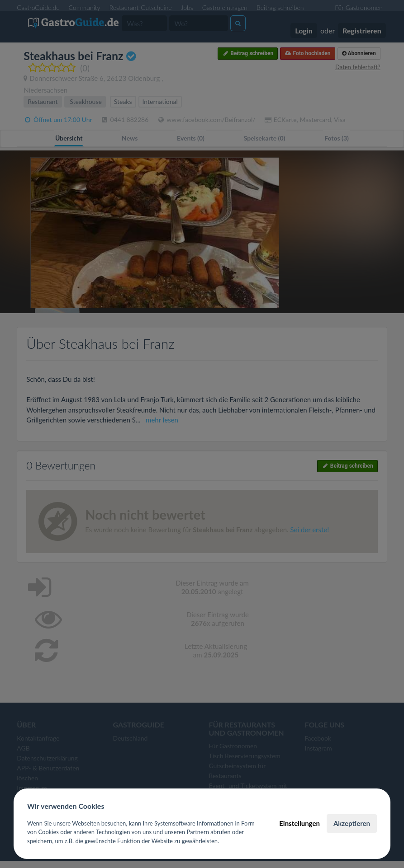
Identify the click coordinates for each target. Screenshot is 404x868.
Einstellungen (299, 823)
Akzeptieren (352, 823)
